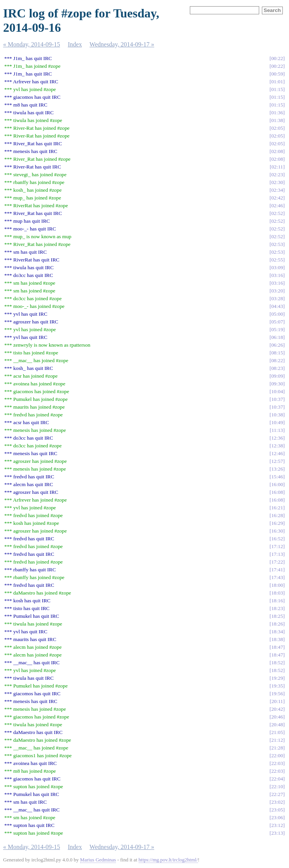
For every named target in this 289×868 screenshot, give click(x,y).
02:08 (277, 151)
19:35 (277, 686)
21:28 (277, 748)
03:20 (277, 291)
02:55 (277, 260)
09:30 (277, 384)
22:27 (277, 794)
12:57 (277, 461)
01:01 (277, 82)
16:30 (277, 531)
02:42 (277, 198)
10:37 (277, 399)
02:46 (277, 205)
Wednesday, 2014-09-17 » (122, 44)
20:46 (277, 717)
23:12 (277, 825)
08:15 (277, 353)
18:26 (277, 624)
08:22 (277, 360)
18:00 (277, 585)
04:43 (277, 306)
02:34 (277, 190)
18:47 (277, 647)
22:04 (277, 779)
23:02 (277, 802)
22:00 (277, 755)
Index (75, 44)
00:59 (277, 74)
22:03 (277, 763)
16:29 (277, 523)
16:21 (277, 508)
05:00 (277, 314)
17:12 (277, 546)
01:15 (277, 89)
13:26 (277, 469)
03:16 (277, 275)
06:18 (277, 337)
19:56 (277, 694)
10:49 (277, 422)
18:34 (277, 632)
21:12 (277, 740)
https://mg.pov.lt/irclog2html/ (168, 860)
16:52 (277, 539)
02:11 (277, 167)
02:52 (277, 213)
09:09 (277, 376)
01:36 (277, 113)
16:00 (277, 484)
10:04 (277, 391)
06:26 (277, 345)
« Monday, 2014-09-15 (32, 44)
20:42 (277, 709)
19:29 (277, 678)
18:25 (277, 616)
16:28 (277, 515)
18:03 (277, 593)
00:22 (277, 58)
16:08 (277, 492)
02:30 (277, 182)
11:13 (277, 430)
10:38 (277, 415)
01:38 (277, 120)
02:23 (277, 174)
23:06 (277, 817)
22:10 (277, 786)
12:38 (277, 446)
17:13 (277, 554)
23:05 (277, 810)
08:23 (277, 368)
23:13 (277, 833)
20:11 (277, 701)
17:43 (277, 577)
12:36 (277, 438)
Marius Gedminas (98, 860)
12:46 (277, 453)
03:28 (277, 298)
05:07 (277, 322)
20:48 (277, 724)
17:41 (277, 570)
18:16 (277, 601)
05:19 (277, 329)
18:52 (277, 663)
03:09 (277, 267)
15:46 (277, 477)
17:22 (277, 562)
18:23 (277, 608)
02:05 (277, 128)
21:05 (277, 732)
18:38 (277, 639)
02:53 (277, 244)
